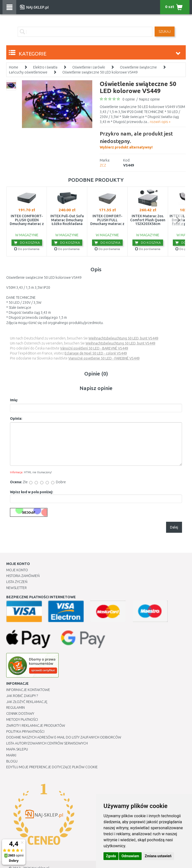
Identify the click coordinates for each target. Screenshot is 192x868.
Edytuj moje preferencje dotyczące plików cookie (52, 767)
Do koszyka (27, 242)
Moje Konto (17, 570)
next (178, 220)
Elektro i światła (45, 67)
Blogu (12, 761)
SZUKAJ (165, 31)
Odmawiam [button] (130, 856)
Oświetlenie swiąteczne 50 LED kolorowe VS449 (100, 72)
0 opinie (129, 99)
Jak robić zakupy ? (22, 696)
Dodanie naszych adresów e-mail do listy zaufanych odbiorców (64, 737)
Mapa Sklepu (17, 749)
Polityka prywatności (25, 731)
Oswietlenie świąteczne (138, 67)
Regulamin (15, 707)
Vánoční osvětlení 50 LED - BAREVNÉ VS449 (94, 348)
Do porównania (27, 249)
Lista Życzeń (17, 582)
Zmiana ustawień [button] (158, 856)
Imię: (14, 400)
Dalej (174, 527)
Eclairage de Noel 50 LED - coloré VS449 (96, 353)
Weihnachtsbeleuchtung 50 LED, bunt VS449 (123, 338)
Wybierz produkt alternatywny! (143, 139)
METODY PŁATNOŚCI (22, 719)
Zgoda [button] (111, 856)
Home (14, 67)
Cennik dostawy (20, 713)
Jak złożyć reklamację (27, 702)
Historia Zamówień (23, 576)
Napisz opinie (149, 99)
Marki (11, 755)
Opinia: (16, 418)
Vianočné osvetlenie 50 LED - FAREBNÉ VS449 (104, 358)
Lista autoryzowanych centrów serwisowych (47, 743)
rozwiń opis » (160, 122)
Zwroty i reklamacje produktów (36, 725)
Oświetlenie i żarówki (89, 67)
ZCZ (103, 165)
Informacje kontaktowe (28, 690)
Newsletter (16, 588)
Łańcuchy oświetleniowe (28, 72)
